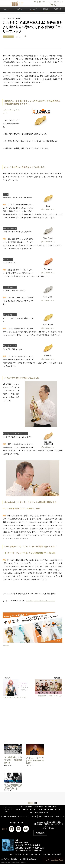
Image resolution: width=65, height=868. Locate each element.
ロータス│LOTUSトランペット (39, 813)
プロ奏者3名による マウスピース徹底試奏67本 (13, 760)
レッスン (33, 816)
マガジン (20, 10)
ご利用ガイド (5, 859)
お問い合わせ (33, 859)
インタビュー (23, 816)
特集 (40, 816)
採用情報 (25, 859)
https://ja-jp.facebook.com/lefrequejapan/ (41, 601)
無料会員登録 (40, 833)
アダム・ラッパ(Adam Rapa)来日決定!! (35, 761)
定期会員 (46, 10)
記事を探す (58, 10)
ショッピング (33, 10)
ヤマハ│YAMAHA (26, 807)
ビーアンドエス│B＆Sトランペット (50, 810)
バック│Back (38, 807)
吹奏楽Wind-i (56, 854)
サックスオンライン (45, 854)
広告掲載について (16, 859)
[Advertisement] (32, 719)
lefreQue (7, 645)
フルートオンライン (16, 854)
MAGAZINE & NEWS (8, 816)
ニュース (7, 10)
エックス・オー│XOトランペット (26, 810)
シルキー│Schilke (51, 807)
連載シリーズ (49, 816)
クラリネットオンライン (30, 854)
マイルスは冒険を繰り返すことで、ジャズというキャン (13, 787)
